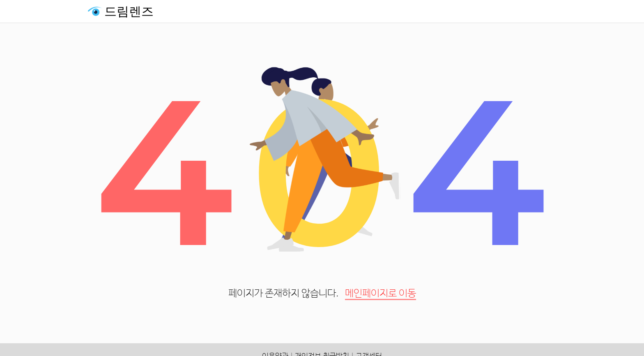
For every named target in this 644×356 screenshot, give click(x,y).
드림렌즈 (129, 11)
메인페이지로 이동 (381, 294)
